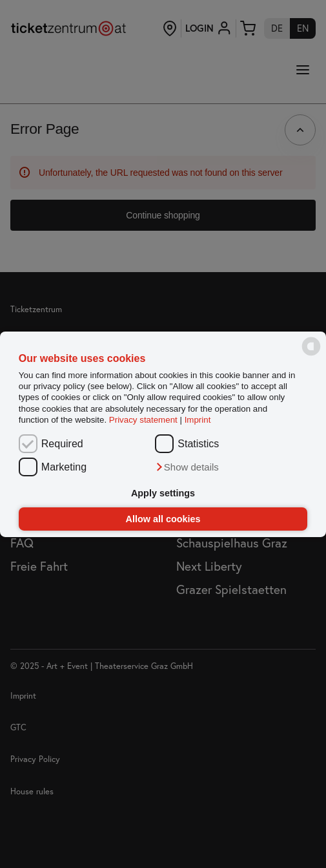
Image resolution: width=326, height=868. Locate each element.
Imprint (198, 420)
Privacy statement (143, 420)
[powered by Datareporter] (311, 355)
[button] (187, 467)
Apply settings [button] (163, 493)
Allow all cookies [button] (163, 519)
